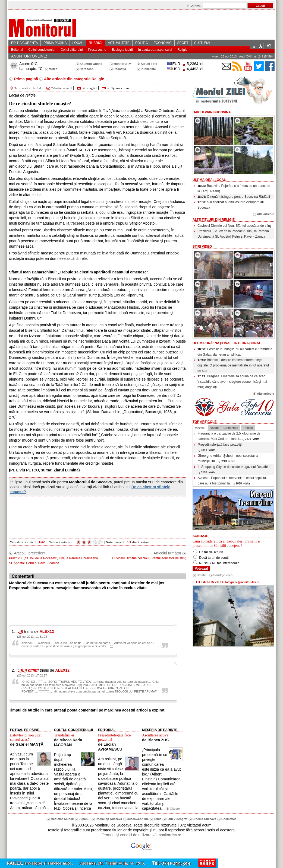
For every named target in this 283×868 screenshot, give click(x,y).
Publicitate (148, 69)
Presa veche (97, 50)
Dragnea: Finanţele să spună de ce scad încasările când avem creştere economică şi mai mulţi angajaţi (232, 382)
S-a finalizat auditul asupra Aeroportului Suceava (231, 205)
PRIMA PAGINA (55, 43)
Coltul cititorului (72, 50)
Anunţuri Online (91, 64)
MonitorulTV (122, 64)
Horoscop (87, 69)
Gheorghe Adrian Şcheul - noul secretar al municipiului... (228, 458)
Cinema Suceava (204, 819)
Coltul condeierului (42, 50)
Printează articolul (25, 88)
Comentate (231, 428)
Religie (182, 50)
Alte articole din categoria (74, 79)
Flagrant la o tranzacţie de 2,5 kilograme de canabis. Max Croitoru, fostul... (229, 436)
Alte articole (265, 214)
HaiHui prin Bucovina (212, 112)
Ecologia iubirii (122, 50)
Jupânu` (85, 819)
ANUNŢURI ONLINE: (29, 56)
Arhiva (196, 6)
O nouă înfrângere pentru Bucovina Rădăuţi (234, 197)
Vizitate (200, 428)
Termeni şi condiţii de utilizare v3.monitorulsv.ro (141, 835)
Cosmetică (229, 819)
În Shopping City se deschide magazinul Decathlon (235, 469)
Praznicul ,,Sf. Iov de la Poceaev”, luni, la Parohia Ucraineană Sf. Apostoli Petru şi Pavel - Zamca (233, 234)
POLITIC (142, 43)
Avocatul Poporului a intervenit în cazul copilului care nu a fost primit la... (232, 481)
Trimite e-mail (59, 88)
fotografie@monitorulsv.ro (242, 582)
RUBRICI (95, 43)
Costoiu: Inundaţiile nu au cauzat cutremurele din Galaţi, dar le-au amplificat (235, 352)
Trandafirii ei (64, 735)
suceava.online (138, 819)
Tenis (158, 819)
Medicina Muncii (62, 819)
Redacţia (120, 69)
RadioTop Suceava (109, 819)
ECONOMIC (163, 43)
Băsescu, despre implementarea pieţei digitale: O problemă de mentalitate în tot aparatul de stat (233, 365)
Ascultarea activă (155, 735)
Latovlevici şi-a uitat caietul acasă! (26, 737)
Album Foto (149, 64)
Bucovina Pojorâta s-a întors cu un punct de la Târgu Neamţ (234, 189)
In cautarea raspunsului (155, 50)
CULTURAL (203, 43)
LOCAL (78, 43)
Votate (214, 428)
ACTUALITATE (119, 43)
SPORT (183, 43)
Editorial (17, 50)
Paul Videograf (177, 819)
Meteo (53, 69)
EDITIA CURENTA (24, 43)
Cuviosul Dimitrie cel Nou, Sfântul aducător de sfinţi (235, 226)
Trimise (248, 428)
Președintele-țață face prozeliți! (220, 447)
